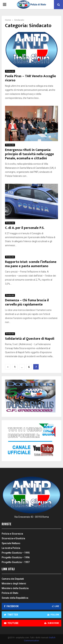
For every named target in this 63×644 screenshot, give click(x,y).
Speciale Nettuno (11, 543)
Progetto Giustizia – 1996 (16, 557)
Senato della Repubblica (15, 598)
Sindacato (10, 71)
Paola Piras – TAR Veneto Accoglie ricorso (30, 78)
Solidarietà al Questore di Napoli (30, 339)
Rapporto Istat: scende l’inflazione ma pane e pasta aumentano (31, 264)
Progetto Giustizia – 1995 (16, 553)
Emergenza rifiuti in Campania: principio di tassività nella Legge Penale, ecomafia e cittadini (29, 154)
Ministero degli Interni (14, 584)
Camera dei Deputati (13, 579)
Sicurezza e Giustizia (13, 538)
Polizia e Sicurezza (12, 534)
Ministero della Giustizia (15, 588)
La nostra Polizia (11, 548)
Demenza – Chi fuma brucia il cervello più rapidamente (27, 302)
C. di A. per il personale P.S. (25, 228)
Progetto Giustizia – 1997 (16, 562)
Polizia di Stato (10, 593)
